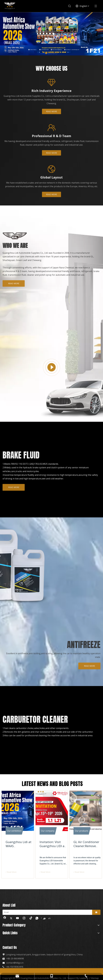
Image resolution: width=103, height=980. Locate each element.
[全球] (51, 174)
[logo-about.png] (15, 241)
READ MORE (51, 116)
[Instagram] (24, 918)
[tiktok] (30, 918)
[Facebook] (5, 918)
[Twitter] (11, 918)
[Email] (47, 912)
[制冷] (44, 572)
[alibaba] (50, 918)
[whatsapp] (37, 918)
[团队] (51, 133)
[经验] (51, 87)
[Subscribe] (96, 912)
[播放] (51, 372)
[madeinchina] (43, 918)
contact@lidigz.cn (15, 963)
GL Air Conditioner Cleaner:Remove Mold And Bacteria (86, 846)
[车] (47, 404)
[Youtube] (18, 918)
